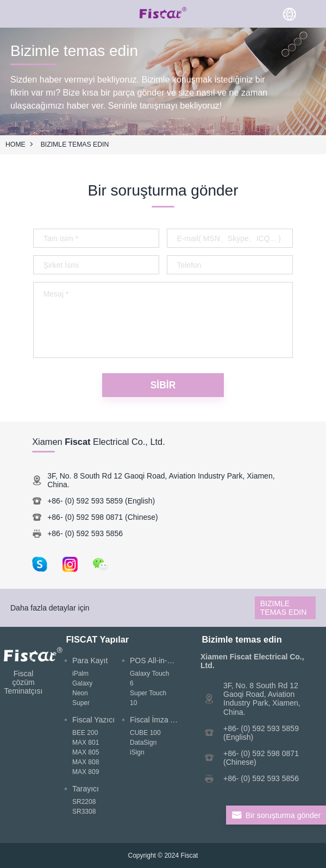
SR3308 (84, 812)
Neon (80, 693)
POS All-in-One (156, 661)
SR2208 (84, 802)
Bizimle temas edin (75, 144)
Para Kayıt (90, 661)
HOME (15, 144)
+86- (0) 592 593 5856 (85, 533)
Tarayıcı (86, 789)
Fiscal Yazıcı (93, 720)
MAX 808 (86, 762)
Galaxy (82, 683)
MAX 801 (86, 743)
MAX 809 (86, 772)
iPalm (80, 674)
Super (81, 703)
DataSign (143, 743)
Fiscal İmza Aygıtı (159, 720)
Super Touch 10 (148, 698)
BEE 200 (85, 733)
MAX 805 (86, 752)
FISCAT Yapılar (97, 639)
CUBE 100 (145, 733)
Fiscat (189, 856)
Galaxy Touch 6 (150, 678)
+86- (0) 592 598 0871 (85, 517)
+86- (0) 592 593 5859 (85, 501)
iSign (137, 752)
